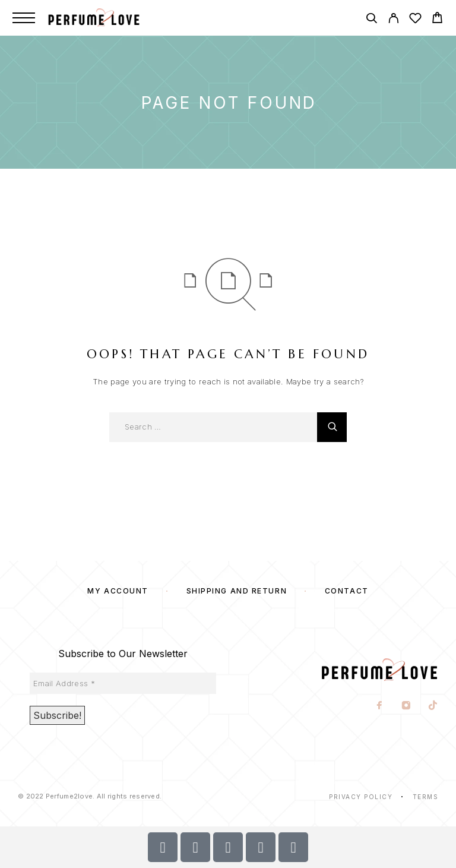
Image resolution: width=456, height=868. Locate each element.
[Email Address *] (123, 683)
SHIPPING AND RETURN (237, 591)
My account (118, 591)
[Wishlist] (415, 20)
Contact (347, 591)
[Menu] (24, 18)
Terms (426, 797)
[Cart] (437, 19)
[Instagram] (406, 706)
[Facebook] (380, 706)
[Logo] (106, 18)
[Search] (371, 20)
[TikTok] (433, 706)
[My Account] (393, 20)
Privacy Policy (361, 797)
